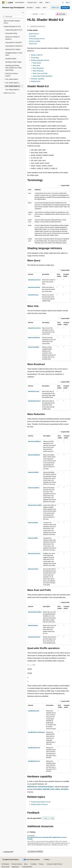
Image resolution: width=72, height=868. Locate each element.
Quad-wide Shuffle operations (43, 76)
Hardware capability (35, 41)
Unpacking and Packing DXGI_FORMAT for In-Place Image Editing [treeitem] (13, 68)
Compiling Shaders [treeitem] (11, 59)
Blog (26, 864)
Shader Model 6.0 (34, 34)
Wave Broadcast (38, 68)
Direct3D (35, 14)
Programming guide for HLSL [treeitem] (14, 30)
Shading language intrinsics (37, 39)
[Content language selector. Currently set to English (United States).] (11, 860)
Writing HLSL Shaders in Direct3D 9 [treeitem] (12, 38)
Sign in (68, 2)
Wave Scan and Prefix (40, 73)
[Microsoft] (3, 3)
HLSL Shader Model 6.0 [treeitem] (13, 86)
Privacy (41, 864)
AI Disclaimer (5, 864)
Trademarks (15, 867)
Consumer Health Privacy (54, 864)
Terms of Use (5, 867)
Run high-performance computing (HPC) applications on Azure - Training (47, 838)
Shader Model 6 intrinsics (39, 804)
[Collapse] (23, 13)
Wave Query (37, 63)
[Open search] (63, 3)
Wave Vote (36, 66)
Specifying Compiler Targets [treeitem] (13, 62)
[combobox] (13, 17)
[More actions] (69, 14)
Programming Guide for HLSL (41, 802)
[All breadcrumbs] (29, 14)
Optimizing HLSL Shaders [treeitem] (13, 49)
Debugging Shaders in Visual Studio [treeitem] (14, 54)
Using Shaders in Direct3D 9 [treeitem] (14, 42)
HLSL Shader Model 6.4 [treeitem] (12, 90)
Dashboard (65, 8)
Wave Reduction (38, 71)
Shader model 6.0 (37, 55)
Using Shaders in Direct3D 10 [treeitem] (14, 46)
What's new (55, 8)
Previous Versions (17, 864)
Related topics (33, 44)
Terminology (32, 36)
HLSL (42, 14)
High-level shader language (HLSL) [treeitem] (12, 22)
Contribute (34, 864)
